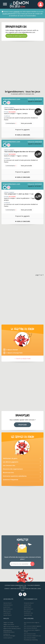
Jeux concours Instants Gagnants (33, 626)
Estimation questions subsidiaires (15, 476)
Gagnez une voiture (9, 624)
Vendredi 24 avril (8, 605)
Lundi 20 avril (7, 613)
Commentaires (11, 123)
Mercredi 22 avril (8, 609)
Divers (11, 638)
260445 (40, 191)
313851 (40, 149)
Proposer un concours (30, 589)
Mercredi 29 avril (29, 609)
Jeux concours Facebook (31, 628)
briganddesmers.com (12, 99)
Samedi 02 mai (28, 615)
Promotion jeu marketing (31, 640)
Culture (19, 628)
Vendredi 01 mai (28, 613)
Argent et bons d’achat (9, 628)
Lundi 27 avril (28, 605)
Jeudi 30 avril (27, 611)
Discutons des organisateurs (13, 469)
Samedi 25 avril (7, 603)
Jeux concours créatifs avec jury (32, 636)
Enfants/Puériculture (9, 632)
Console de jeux (14, 626)
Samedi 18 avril (7, 615)
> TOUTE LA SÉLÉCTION (22, 359)
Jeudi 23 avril (7, 607)
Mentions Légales (16, 589)
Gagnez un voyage (8, 622)
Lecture (6, 638)
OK (32, 564)
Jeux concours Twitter (30, 638)
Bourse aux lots (8, 472)
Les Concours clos (9, 465)
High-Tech (6, 626)
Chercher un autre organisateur (16, 36)
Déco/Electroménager (9, 636)
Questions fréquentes (11, 480)
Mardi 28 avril (28, 607)
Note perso (27, 123)
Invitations (6, 634)
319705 (40, 106)
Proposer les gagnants (22, 130)
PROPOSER (22, 425)
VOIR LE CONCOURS (23, 135)
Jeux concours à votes (30, 634)
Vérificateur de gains (10, 458)
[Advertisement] (22, 65)
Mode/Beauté (7, 630)
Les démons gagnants (11, 462)
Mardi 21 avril (7, 611)
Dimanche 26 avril (29, 603)
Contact (7, 589)
